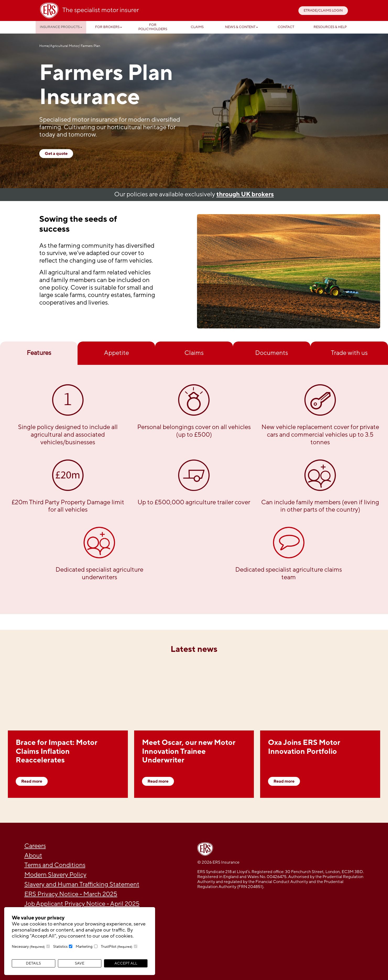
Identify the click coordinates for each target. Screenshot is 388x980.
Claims (197, 27)
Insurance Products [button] (60, 27)
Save (80, 963)
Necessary (28, 947)
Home (44, 46)
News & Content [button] (240, 27)
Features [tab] (39, 353)
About (33, 856)
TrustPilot (117, 947)
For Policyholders (153, 27)
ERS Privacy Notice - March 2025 (71, 894)
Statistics (60, 947)
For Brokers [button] (107, 27)
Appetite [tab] (116, 353)
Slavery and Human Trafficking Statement (82, 884)
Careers (35, 846)
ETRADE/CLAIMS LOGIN (323, 10)
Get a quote (56, 154)
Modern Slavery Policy (55, 875)
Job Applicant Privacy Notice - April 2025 (82, 904)
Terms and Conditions (55, 865)
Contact (286, 27)
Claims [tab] (194, 353)
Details (33, 963)
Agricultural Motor (64, 46)
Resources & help (330, 27)
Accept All (126, 963)
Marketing (84, 947)
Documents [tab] (272, 353)
